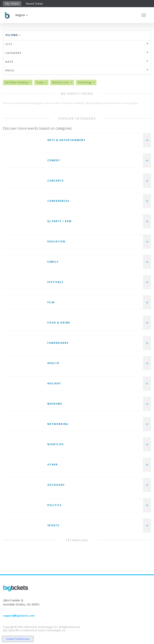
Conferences (58, 201)
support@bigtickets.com (19, 616)
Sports (53, 525)
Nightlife (56, 444)
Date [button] (77, 62)
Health (53, 363)
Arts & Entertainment (66, 140)
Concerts (55, 181)
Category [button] (77, 53)
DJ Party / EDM (59, 221)
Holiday (54, 383)
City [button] (77, 44)
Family (53, 262)
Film (51, 302)
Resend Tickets (34, 4)
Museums (55, 404)
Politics (55, 505)
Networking (58, 424)
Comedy (54, 160)
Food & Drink (59, 323)
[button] (22, 15)
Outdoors (56, 485)
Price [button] (77, 70)
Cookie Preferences (18, 639)
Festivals (55, 282)
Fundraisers (58, 343)
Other (53, 465)
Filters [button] (13, 35)
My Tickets (12, 3)
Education (56, 241)
